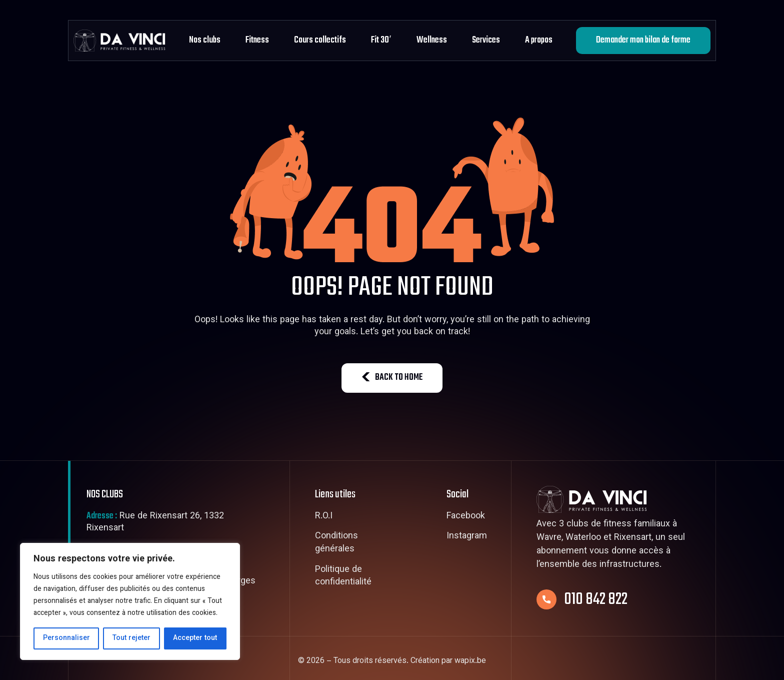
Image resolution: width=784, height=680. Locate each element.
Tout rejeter (131, 638)
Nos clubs (205, 40)
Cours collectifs (320, 40)
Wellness (432, 40)
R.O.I (324, 517)
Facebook (466, 517)
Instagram (467, 537)
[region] (130, 601)
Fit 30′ (381, 40)
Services (486, 40)
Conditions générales (336, 543)
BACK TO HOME (392, 378)
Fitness (257, 40)
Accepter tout (195, 638)
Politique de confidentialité (343, 577)
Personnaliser (66, 638)
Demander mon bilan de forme (643, 40)
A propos (539, 40)
